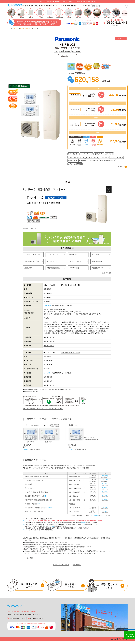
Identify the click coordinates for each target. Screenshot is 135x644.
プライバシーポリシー (14, 642)
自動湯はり (37, 28)
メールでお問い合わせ (44, 619)
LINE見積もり (26, 6)
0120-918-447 (19, 620)
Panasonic (28, 28)
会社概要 (74, 6)
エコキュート (18, 28)
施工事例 (68, 6)
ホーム (10, 28)
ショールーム (80, 6)
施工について (43, 6)
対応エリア (51, 6)
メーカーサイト (118, 167)
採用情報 (87, 6)
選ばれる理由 (35, 6)
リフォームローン (59, 6)
